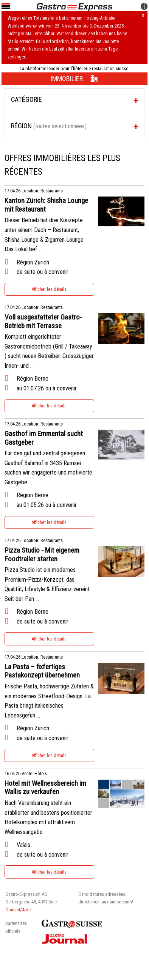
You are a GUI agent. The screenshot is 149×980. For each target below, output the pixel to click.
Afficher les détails (49, 289)
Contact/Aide (18, 910)
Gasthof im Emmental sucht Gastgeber (44, 438)
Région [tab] (49, 126)
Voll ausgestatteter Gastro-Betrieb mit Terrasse (43, 322)
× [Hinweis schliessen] (143, 16)
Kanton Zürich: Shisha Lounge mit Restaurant (46, 205)
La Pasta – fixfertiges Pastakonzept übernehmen (42, 671)
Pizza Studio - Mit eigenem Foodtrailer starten (42, 555)
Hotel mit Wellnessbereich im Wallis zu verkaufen (45, 788)
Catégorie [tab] (26, 99)
